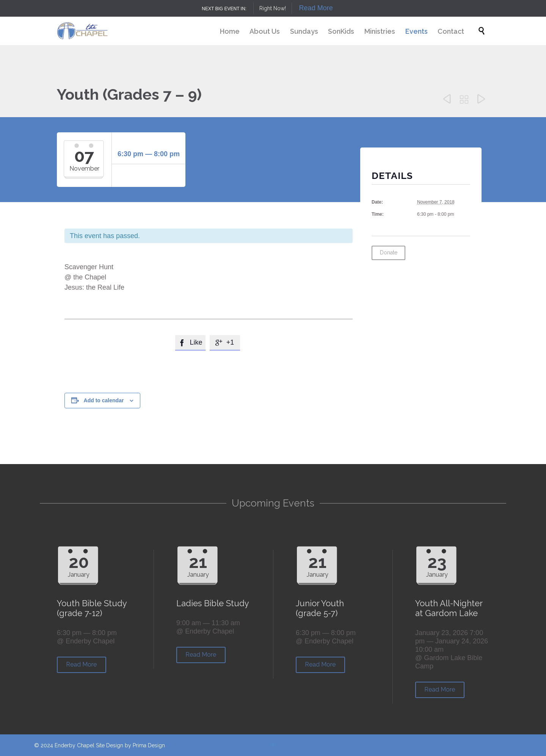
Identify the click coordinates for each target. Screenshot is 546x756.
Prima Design (149, 745)
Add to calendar (104, 400)
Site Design (110, 745)
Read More (316, 8)
